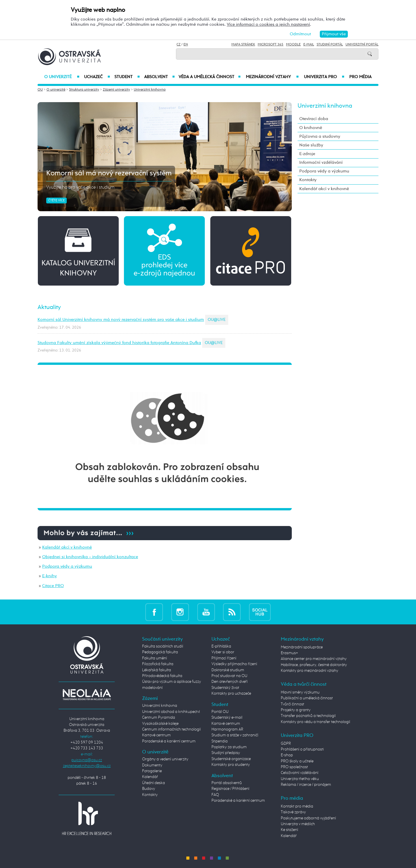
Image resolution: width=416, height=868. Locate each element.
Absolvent (159, 77)
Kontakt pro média (297, 806)
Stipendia (220, 741)
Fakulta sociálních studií (163, 646)
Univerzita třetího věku (300, 779)
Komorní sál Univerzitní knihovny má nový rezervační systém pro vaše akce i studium (121, 320)
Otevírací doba (314, 119)
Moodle (293, 45)
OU (40, 90)
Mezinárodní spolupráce (302, 647)
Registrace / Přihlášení (230, 789)
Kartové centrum (156, 735)
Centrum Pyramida (159, 718)
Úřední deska (154, 783)
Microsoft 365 (271, 45)
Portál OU (220, 712)
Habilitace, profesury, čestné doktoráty (314, 665)
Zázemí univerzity (116, 90)
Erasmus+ (289, 653)
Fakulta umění (155, 658)
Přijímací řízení (224, 658)
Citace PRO (53, 586)
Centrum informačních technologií (171, 729)
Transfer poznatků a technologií (308, 716)
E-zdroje (307, 154)
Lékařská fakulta (157, 670)
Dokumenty (152, 765)
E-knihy (50, 576)
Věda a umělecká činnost (210, 77)
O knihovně (311, 128)
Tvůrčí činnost (292, 704)
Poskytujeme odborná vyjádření (308, 818)
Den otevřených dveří (230, 682)
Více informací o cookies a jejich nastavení (268, 24)
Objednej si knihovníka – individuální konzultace (90, 557)
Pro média (360, 77)
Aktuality (49, 307)
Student (127, 77)
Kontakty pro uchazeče (231, 694)
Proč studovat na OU (229, 676)
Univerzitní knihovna (150, 90)
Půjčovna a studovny (320, 136)
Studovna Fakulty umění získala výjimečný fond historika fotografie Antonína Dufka (119, 343)
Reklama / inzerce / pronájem (306, 785)
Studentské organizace (231, 759)
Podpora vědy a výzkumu (67, 566)
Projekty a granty (296, 710)
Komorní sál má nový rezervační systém (109, 173)
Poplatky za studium (229, 747)
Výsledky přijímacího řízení (234, 664)
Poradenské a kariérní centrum (169, 741)
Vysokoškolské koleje (160, 724)
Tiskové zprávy (293, 812)
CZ (179, 45)
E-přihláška (221, 646)
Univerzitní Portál (362, 45)
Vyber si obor (223, 652)
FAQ (215, 795)
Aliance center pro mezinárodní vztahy (314, 659)
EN (186, 45)
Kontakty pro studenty (231, 765)
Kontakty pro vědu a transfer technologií (315, 722)
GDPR (286, 744)
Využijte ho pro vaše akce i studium (80, 187)
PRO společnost (294, 767)
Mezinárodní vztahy (272, 77)
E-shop (287, 755)
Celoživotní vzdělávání (300, 773)
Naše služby (311, 145)
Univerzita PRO (324, 77)
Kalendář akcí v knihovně (67, 547)
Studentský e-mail (227, 718)
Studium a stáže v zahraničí (235, 735)
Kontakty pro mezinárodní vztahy (310, 671)
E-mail (309, 45)
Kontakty (308, 180)
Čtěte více (56, 201)
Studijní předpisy (226, 753)
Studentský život (225, 688)
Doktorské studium (228, 670)
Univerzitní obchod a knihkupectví (171, 712)
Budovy (149, 789)
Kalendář (150, 777)
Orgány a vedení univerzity (165, 759)
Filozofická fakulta (158, 664)
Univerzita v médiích (298, 824)
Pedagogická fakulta (160, 652)
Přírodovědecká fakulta (162, 676)
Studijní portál (330, 45)
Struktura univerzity (84, 90)
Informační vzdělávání (321, 162)
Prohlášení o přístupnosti (302, 749)
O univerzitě (62, 77)
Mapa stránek (243, 45)
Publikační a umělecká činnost (307, 698)
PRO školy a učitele (297, 761)
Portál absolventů (227, 783)
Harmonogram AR (227, 729)
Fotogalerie (152, 771)
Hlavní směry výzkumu (300, 692)
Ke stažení (289, 830)
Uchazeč (97, 77)
